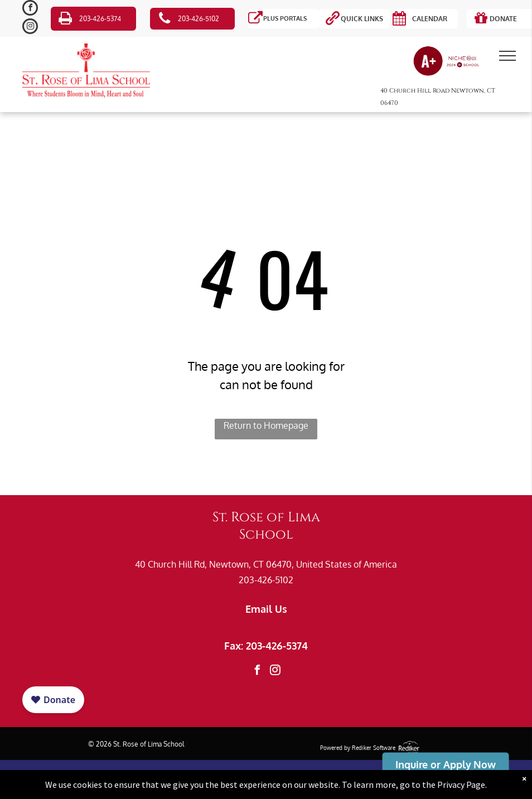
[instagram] (30, 28)
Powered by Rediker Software (358, 748)
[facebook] (30, 9)
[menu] (507, 56)
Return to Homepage (266, 425)
